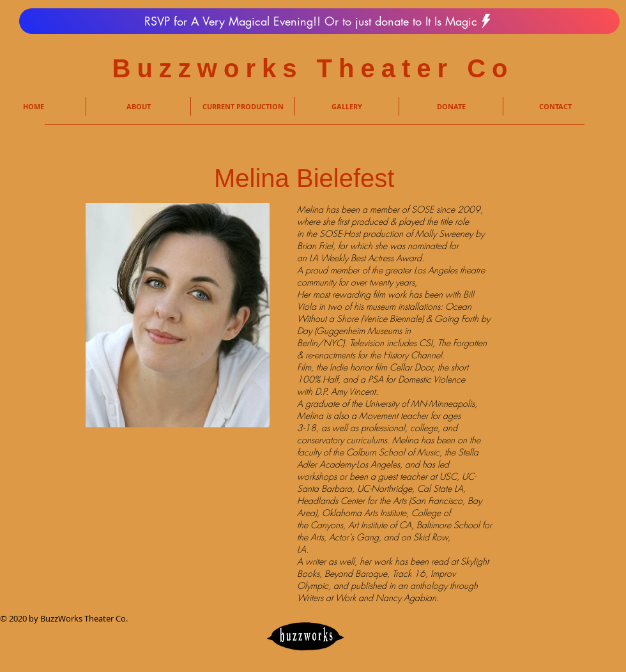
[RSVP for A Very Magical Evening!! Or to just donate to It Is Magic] (319, 21)
